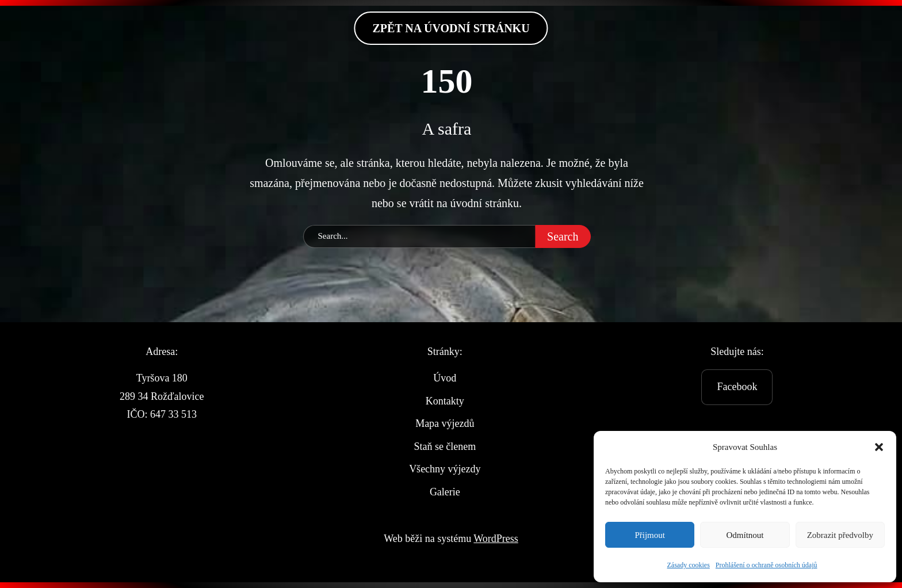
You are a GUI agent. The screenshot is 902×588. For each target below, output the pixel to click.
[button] (879, 447)
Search (563, 236)
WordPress (496, 539)
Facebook (737, 387)
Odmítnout (745, 535)
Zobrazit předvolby (840, 535)
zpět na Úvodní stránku (451, 28)
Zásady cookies (689, 565)
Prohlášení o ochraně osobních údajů (767, 565)
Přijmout (650, 535)
